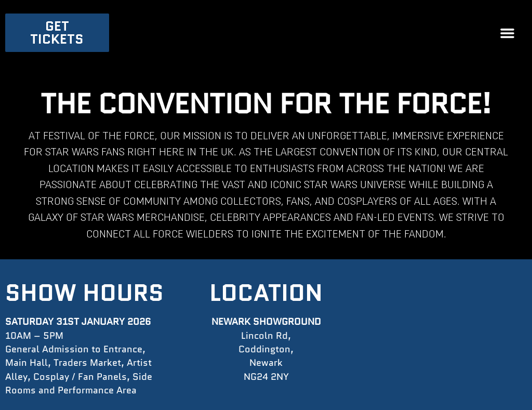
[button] (508, 33)
